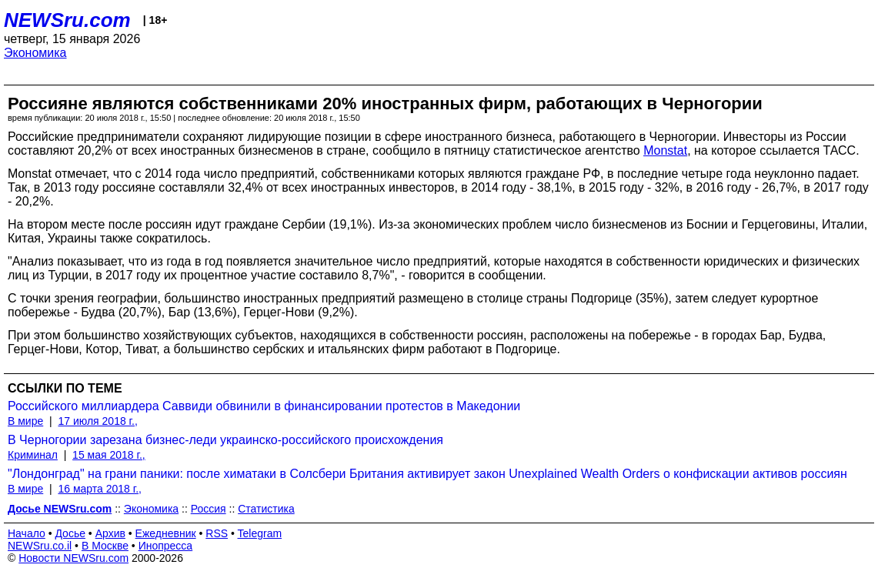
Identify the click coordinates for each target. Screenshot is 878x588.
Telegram (260, 533)
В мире (25, 421)
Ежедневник (166, 533)
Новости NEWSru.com (73, 558)
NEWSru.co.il (40, 546)
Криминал (33, 455)
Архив (110, 533)
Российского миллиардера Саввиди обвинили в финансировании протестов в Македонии (264, 406)
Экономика (35, 53)
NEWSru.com (67, 20)
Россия (209, 509)
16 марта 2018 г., (100, 489)
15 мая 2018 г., (109, 455)
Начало (27, 533)
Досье (70, 533)
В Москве (105, 546)
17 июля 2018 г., (97, 421)
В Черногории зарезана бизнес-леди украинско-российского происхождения (225, 440)
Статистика (266, 509)
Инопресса (166, 546)
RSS (217, 533)
